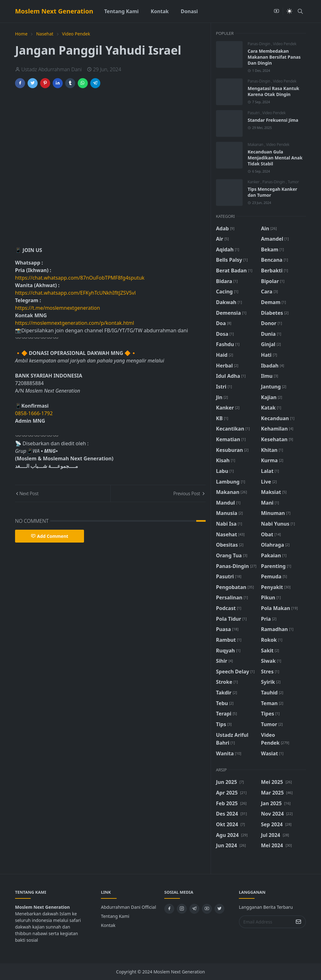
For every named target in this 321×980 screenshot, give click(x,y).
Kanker (254, 182)
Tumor (293, 182)
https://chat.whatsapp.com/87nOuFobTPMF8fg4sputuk (80, 278)
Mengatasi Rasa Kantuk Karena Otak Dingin (273, 91)
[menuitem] (121, 11)
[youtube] (276, 11)
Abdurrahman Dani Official (129, 907)
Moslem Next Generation (54, 11)
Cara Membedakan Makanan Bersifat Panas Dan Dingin (274, 57)
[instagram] (182, 909)
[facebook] (169, 909)
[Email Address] (266, 922)
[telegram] (194, 909)
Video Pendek (285, 44)
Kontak (108, 925)
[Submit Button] (298, 922)
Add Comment (50, 536)
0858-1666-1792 (34, 413)
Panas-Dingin (259, 44)
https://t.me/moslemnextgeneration (58, 308)
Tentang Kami (115, 916)
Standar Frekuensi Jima (273, 120)
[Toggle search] (300, 11)
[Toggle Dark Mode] (289, 11)
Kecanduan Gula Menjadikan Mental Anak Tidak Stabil (275, 158)
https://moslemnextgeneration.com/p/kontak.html (75, 323)
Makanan (256, 145)
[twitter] (219, 909)
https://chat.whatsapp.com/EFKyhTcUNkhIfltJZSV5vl (75, 293)
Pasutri (254, 113)
